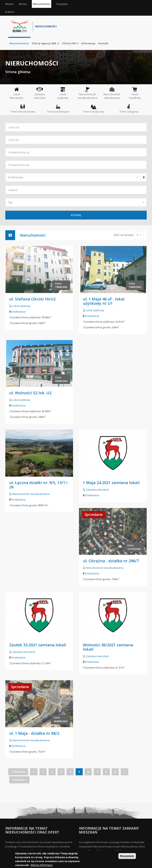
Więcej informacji (41, 865)
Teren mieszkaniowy (23, 108)
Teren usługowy (129, 108)
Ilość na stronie (123, 235)
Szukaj (76, 215)
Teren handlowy (135, 93)
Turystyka (62, 4)
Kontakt (103, 43)
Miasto (9, 4)
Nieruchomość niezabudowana (87, 93)
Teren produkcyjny (58, 108)
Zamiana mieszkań (40, 93)
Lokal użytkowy (63, 93)
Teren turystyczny (94, 108)
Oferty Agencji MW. (46, 43)
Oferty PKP (70, 43)
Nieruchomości (42, 4)
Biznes (23, 4)
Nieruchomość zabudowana (112, 93)
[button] (73, 177)
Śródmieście (18, 312)
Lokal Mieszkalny (17, 93)
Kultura (10, 12)
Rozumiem (127, 856)
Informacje (88, 43)
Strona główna (18, 72)
